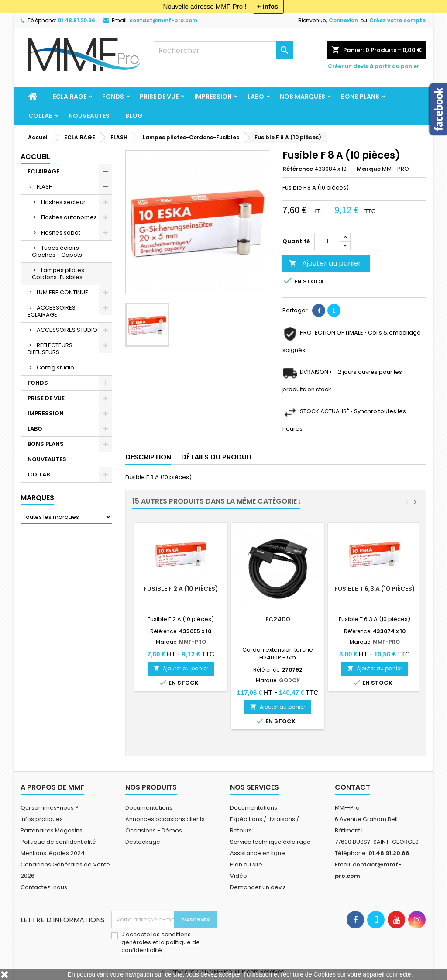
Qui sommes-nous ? (50, 808)
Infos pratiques (42, 819)
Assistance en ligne (258, 853)
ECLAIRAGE (70, 97)
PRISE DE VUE (159, 97)
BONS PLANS (360, 97)
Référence (298, 169)
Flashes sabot (61, 233)
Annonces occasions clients (165, 819)
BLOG (134, 116)
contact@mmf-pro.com (163, 20)
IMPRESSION (213, 97)
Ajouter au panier (325, 263)
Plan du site (246, 864)
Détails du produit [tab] (217, 457)
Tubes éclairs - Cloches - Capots (58, 251)
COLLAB (41, 116)
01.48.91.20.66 (76, 20)
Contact (352, 787)
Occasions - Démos (154, 830)
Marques (37, 498)
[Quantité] (327, 242)
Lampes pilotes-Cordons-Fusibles (60, 274)
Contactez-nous (44, 887)
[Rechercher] (223, 50)
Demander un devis (258, 887)
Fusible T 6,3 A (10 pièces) (375, 589)
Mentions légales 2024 (53, 853)
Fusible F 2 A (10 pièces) (181, 589)
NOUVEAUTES (89, 116)
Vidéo (239, 876)
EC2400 (278, 619)
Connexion (343, 20)
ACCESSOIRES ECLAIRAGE (52, 311)
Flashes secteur (63, 202)
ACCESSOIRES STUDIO (67, 330)
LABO (256, 97)
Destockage (143, 842)
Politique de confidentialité (58, 842)
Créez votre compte (397, 20)
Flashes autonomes (69, 217)
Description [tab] (148, 457)
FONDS (113, 97)
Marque (369, 169)
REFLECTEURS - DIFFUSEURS (52, 349)
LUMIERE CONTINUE (62, 292)
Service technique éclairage (270, 842)
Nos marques (303, 97)
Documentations (149, 808)
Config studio (55, 367)
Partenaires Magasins (52, 830)
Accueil (35, 157)
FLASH (45, 187)
